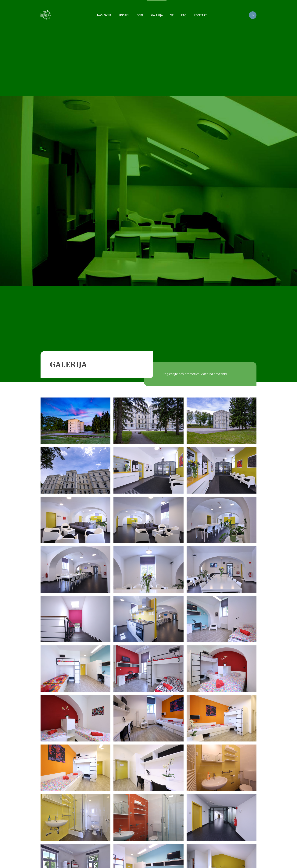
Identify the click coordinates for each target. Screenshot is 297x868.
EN (253, 15)
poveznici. (221, 374)
